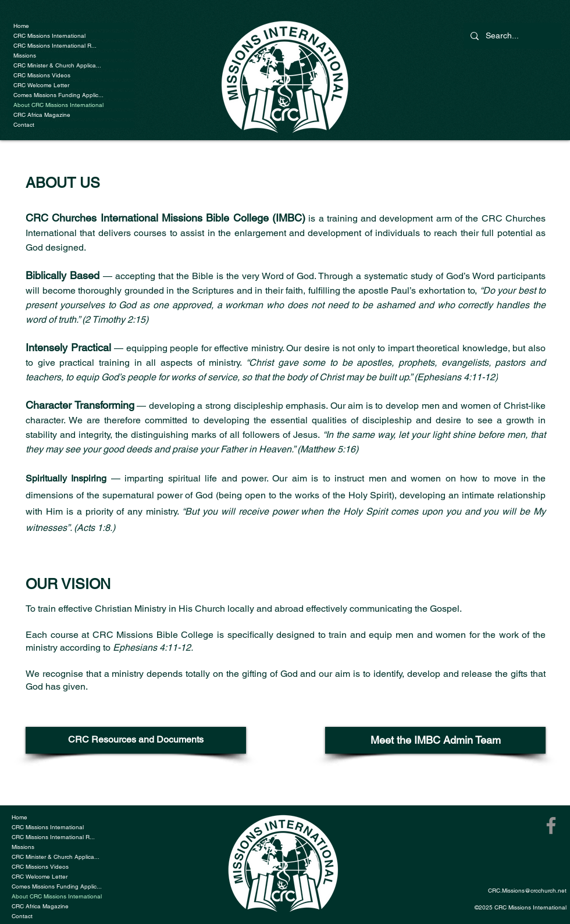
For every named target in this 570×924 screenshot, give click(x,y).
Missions (25, 56)
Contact (24, 125)
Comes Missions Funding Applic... (58, 95)
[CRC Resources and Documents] (136, 740)
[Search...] (511, 36)
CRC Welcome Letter (41, 85)
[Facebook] (551, 825)
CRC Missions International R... (55, 46)
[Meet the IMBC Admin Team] (435, 740)
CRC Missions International (49, 36)
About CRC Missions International (58, 105)
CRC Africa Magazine (42, 115)
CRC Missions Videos (42, 75)
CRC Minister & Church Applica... (57, 65)
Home (21, 26)
